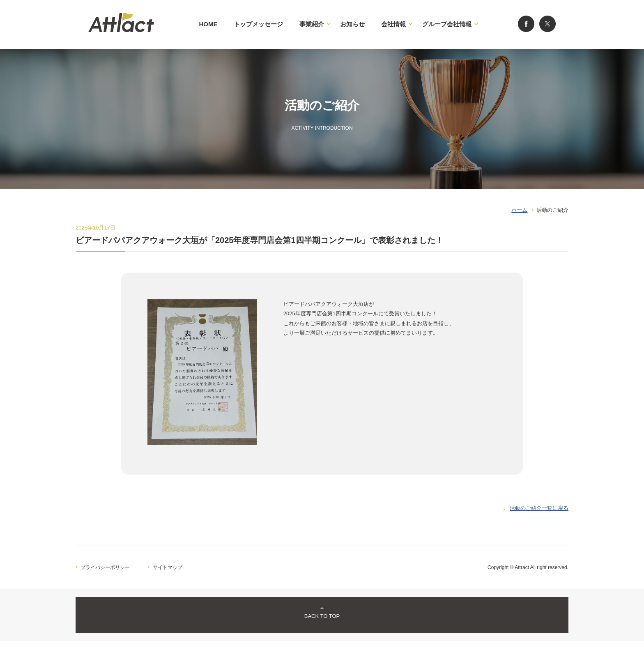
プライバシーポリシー (105, 567)
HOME (208, 24)
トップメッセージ (258, 24)
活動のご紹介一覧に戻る (539, 508)
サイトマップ (168, 567)
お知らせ (352, 24)
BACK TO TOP (322, 616)
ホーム (519, 210)
